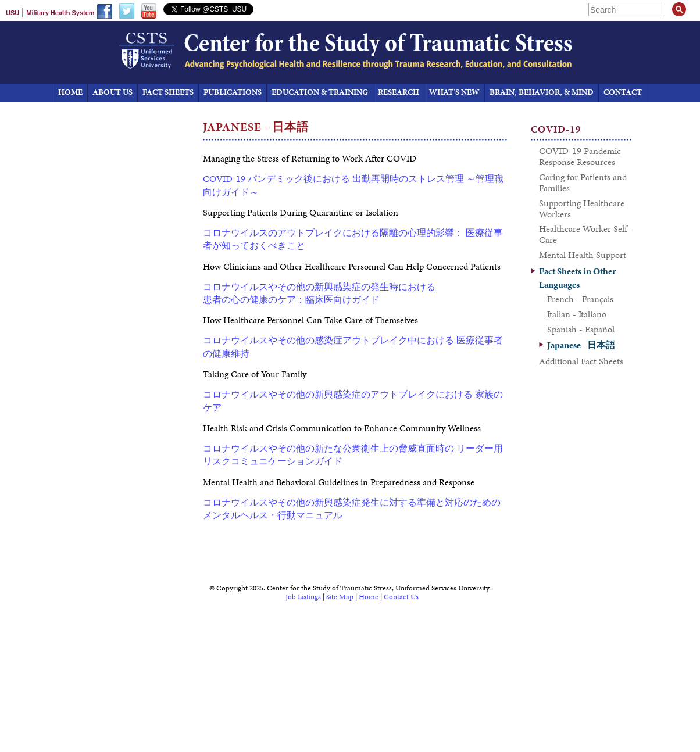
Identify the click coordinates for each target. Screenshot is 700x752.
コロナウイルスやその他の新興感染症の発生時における (319, 287)
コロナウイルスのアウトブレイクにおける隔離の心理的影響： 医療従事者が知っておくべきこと (353, 239)
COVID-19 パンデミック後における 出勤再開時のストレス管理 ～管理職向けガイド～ (353, 185)
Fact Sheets (168, 92)
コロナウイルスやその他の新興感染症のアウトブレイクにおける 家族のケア (353, 401)
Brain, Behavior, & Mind (542, 92)
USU (12, 13)
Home (369, 597)
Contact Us (401, 597)
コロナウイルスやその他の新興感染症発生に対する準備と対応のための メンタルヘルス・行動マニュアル (352, 509)
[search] (628, 10)
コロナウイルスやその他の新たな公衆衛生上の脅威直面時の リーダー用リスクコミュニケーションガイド (353, 455)
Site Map (340, 597)
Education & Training (320, 92)
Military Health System (60, 13)
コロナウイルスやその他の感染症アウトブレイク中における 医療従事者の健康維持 (353, 347)
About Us (112, 92)
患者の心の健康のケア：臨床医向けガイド (291, 300)
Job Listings (303, 597)
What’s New (454, 92)
